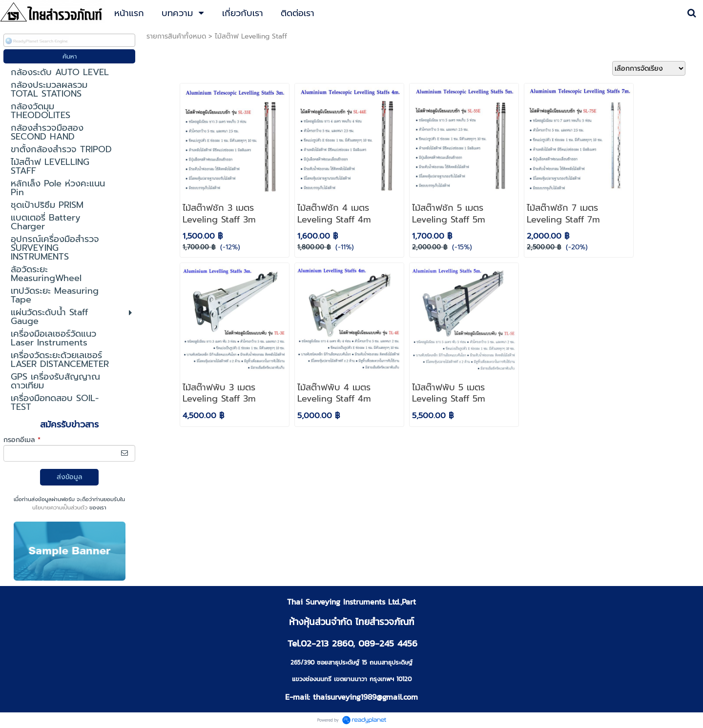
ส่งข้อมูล (70, 477)
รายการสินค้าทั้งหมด (176, 36)
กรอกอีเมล (22, 440)
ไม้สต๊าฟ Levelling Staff (251, 36)
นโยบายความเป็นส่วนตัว (60, 508)
